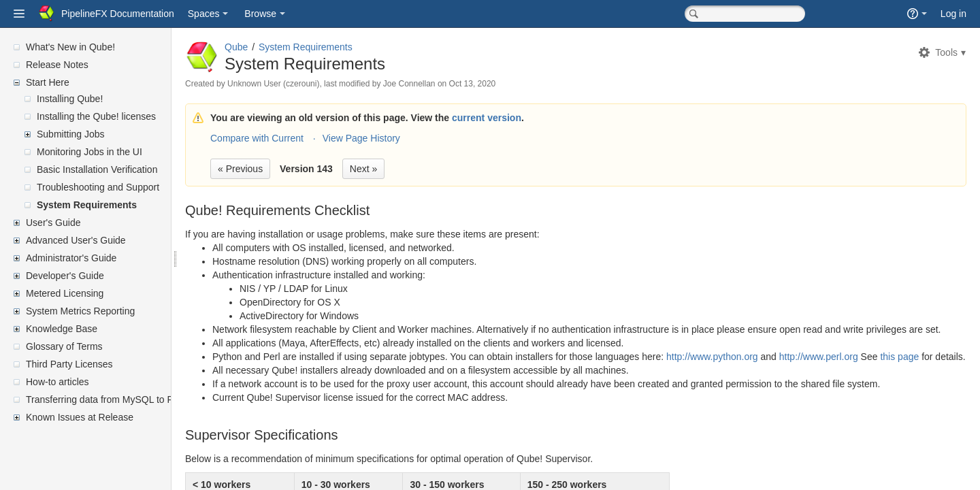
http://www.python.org (745, 370)
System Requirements (87, 205)
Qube (269, 47)
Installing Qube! (70, 99)
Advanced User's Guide (76, 240)
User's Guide (53, 223)
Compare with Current (290, 138)
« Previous (273, 169)
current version (519, 118)
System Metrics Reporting (80, 311)
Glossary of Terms (64, 346)
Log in (953, 14)
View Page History (394, 138)
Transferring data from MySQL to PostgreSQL (122, 399)
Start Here (48, 82)
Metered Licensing (65, 293)
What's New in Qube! (70, 47)
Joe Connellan (442, 84)
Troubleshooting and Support (98, 187)
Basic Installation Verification (97, 169)
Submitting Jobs (71, 134)
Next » (396, 169)
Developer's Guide (65, 276)
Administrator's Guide (71, 258)
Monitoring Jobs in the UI (89, 152)
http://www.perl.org (851, 370)
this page (932, 370)
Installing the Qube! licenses (96, 116)
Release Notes (57, 65)
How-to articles (58, 382)
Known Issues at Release (80, 417)
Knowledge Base (62, 329)
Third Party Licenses (69, 364)
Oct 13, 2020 (505, 84)
